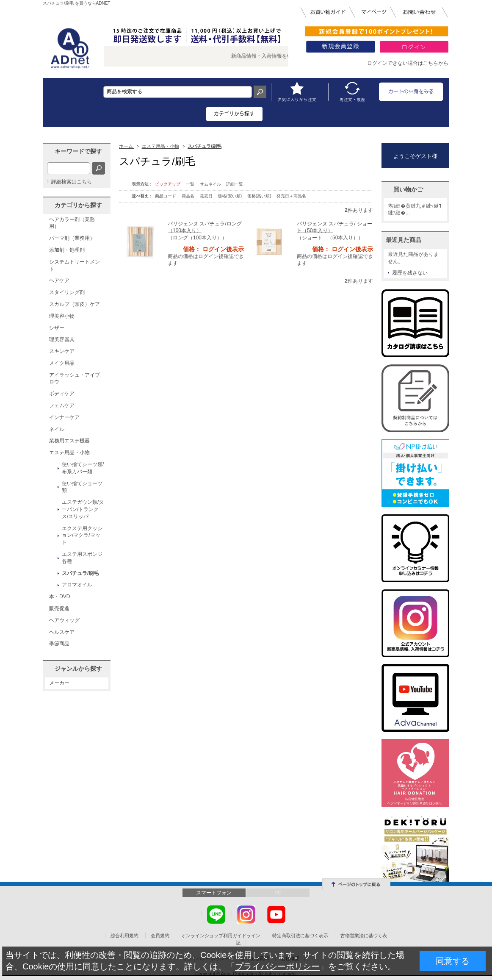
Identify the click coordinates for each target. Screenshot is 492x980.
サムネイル (210, 184)
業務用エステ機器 (69, 441)
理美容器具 (62, 339)
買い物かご (408, 189)
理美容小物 (62, 316)
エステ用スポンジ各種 (82, 558)
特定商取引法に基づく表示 (300, 936)
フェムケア (62, 405)
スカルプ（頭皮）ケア (75, 304)
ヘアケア (59, 280)
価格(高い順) (260, 196)
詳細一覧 (235, 184)
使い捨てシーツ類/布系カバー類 (83, 468)
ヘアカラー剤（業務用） (72, 223)
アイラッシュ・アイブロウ (75, 379)
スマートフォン (214, 893)
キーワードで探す (78, 151)
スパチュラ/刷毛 (80, 573)
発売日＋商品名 (291, 196)
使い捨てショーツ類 (82, 487)
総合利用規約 (124, 936)
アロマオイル (77, 585)
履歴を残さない (410, 273)
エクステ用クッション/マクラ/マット (82, 536)
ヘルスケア (62, 632)
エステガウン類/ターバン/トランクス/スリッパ (83, 509)
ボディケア (62, 394)
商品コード (166, 196)
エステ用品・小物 (69, 453)
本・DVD (59, 597)
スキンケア (62, 351)
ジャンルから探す (78, 669)
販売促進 (59, 608)
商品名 (189, 196)
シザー (57, 328)
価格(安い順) (230, 196)
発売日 (207, 196)
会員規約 (160, 936)
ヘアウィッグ (64, 620)
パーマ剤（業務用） (72, 238)
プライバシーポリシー (277, 966)
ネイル (57, 429)
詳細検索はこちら (72, 182)
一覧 (190, 184)
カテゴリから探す (78, 205)
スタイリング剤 (67, 292)
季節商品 (59, 644)
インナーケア (64, 417)
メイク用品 (62, 363)
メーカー (59, 683)
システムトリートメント (75, 265)
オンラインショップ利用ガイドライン (221, 936)
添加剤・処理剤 (67, 250)
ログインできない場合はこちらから (408, 63)
